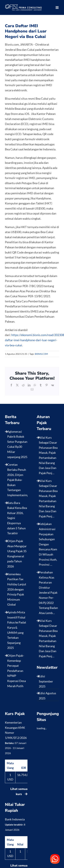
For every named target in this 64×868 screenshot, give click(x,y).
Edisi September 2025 (46, 681)
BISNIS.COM (41, 354)
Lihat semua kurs (19, 791)
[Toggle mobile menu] (57, 8)
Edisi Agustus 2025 (47, 696)
